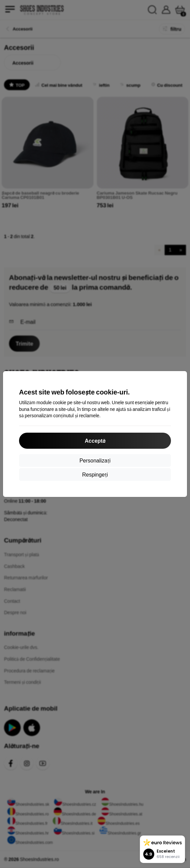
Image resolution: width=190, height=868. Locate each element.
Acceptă (95, 441)
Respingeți (95, 474)
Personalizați (95, 460)
